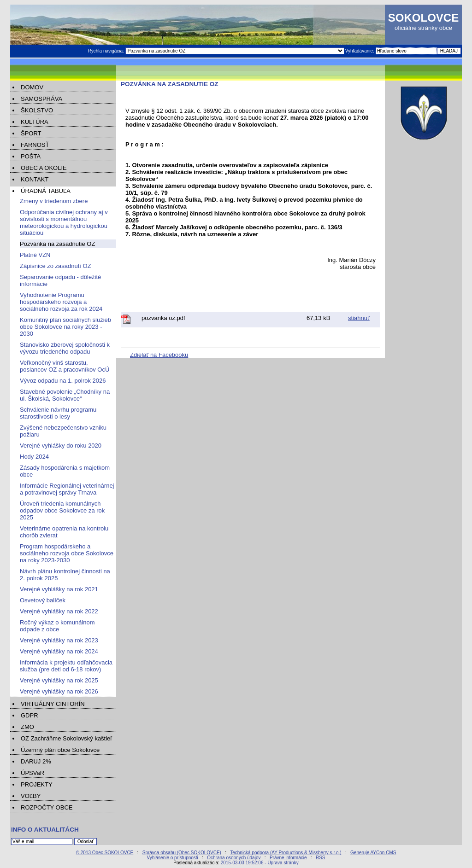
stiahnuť (359, 318)
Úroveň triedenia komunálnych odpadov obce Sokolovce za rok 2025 (62, 510)
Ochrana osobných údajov (234, 858)
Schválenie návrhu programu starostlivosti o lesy (58, 413)
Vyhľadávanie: (360, 51)
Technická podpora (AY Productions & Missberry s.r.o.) (286, 853)
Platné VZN (35, 255)
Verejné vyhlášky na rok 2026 (59, 691)
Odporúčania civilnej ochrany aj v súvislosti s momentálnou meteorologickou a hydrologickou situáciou (64, 222)
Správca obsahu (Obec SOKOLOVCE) (182, 853)
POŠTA (31, 156)
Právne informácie (288, 858)
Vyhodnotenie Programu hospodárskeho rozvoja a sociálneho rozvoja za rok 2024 (61, 302)
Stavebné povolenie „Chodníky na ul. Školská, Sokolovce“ (65, 395)
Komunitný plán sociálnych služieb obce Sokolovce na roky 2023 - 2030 (65, 327)
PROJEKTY (37, 784)
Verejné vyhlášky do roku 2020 (61, 446)
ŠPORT (31, 133)
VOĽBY (31, 796)
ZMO (27, 727)
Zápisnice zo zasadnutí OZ (56, 266)
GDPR (29, 715)
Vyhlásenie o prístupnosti (172, 858)
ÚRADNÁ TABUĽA (46, 191)
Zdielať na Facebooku (159, 355)
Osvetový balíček (43, 600)
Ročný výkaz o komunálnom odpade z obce (57, 626)
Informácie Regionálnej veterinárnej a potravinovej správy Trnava (67, 489)
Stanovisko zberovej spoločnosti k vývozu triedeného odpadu (65, 348)
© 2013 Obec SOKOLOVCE (105, 853)
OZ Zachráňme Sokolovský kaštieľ (66, 738)
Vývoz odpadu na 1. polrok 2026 (63, 381)
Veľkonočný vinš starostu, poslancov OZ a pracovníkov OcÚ (65, 366)
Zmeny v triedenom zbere (54, 201)
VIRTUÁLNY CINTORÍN (53, 704)
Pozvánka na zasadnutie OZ (57, 244)
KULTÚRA (35, 122)
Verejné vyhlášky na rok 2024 (59, 651)
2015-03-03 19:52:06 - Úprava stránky (260, 863)
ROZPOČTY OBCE (47, 807)
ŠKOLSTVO (37, 110)
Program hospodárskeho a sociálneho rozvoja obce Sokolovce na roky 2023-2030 (67, 553)
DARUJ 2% (36, 761)
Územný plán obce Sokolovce (60, 750)
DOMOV (32, 87)
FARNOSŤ (35, 145)
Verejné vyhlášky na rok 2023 (59, 640)
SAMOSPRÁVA (41, 99)
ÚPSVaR (32, 773)
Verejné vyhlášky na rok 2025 (59, 680)
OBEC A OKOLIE (44, 168)
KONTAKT (35, 179)
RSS (321, 858)
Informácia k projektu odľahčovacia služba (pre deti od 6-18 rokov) (66, 666)
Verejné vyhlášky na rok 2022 (59, 611)
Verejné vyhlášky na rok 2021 (59, 589)
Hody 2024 (34, 457)
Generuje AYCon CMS (373, 853)
